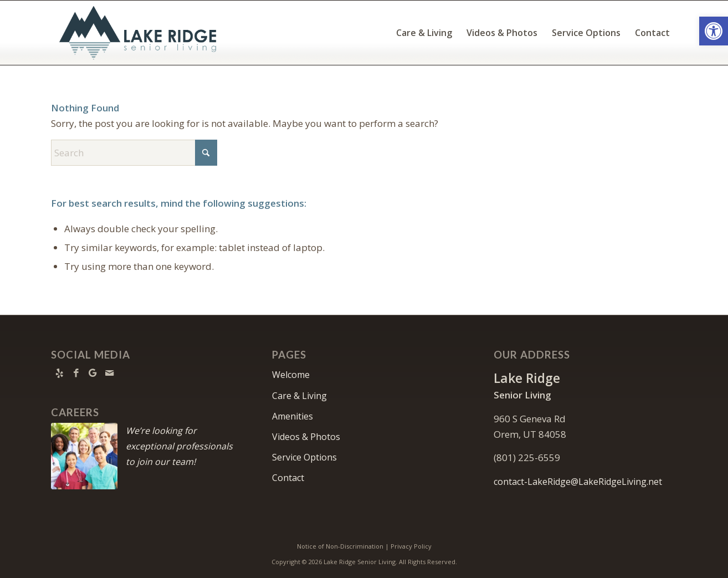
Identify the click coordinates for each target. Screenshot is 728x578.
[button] (714, 31)
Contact (288, 478)
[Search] (134, 153)
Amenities (293, 416)
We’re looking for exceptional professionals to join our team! (179, 446)
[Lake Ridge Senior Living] (140, 33)
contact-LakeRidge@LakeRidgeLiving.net (578, 482)
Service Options (304, 457)
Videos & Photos (306, 437)
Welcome (291, 375)
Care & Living (299, 396)
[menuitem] (424, 33)
